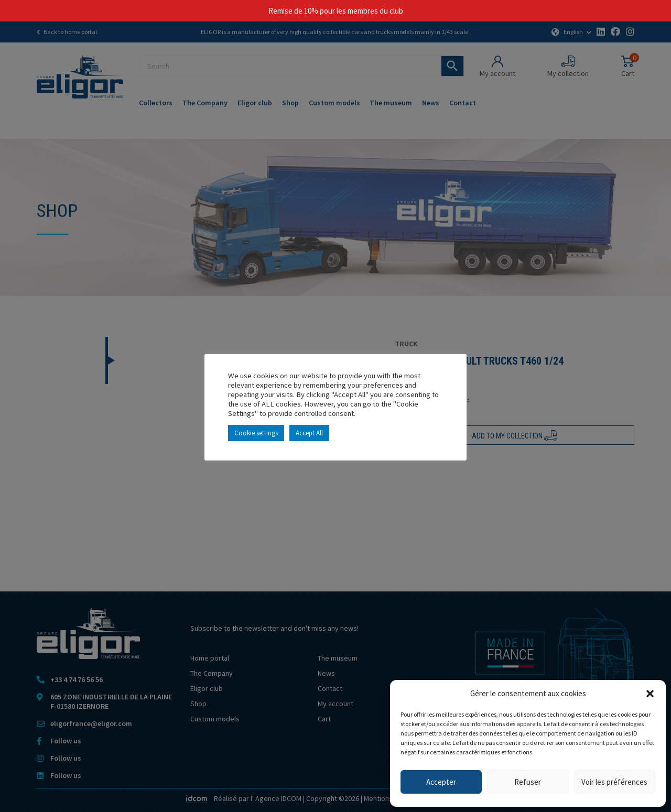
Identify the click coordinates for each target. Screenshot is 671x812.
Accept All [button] (309, 433)
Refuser (528, 782)
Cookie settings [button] (256, 433)
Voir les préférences (614, 782)
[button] (650, 694)
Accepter (441, 782)
